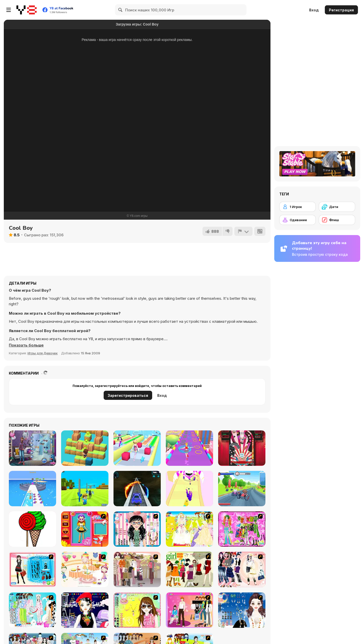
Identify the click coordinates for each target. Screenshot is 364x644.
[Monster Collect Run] (189, 489)
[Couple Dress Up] (189, 610)
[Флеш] (337, 220)
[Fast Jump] (85, 448)
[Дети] (337, 207)
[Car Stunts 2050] (137, 489)
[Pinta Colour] (32, 529)
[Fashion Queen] (32, 569)
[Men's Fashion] (32, 448)
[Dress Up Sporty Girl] (242, 569)
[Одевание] (298, 220)
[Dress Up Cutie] (137, 529)
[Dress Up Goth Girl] (242, 610)
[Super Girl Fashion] (189, 569)
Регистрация (341, 10)
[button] (26, 345)
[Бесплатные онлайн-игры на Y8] (27, 10)
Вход (314, 10)
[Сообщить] (243, 231)
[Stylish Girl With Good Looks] (85, 610)
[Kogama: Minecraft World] (85, 489)
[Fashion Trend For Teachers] (137, 569)
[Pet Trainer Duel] (32, 489)
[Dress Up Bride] (189, 529)
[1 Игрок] (298, 207)
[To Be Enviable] (137, 610)
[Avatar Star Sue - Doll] (85, 529)
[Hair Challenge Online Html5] (137, 448)
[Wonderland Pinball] (242, 448)
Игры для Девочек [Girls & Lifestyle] (43, 353)
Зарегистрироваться (128, 395)
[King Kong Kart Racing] (242, 489)
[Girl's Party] (85, 569)
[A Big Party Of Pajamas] (32, 610)
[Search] (121, 10)
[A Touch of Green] (242, 529)
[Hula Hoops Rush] (189, 448)
